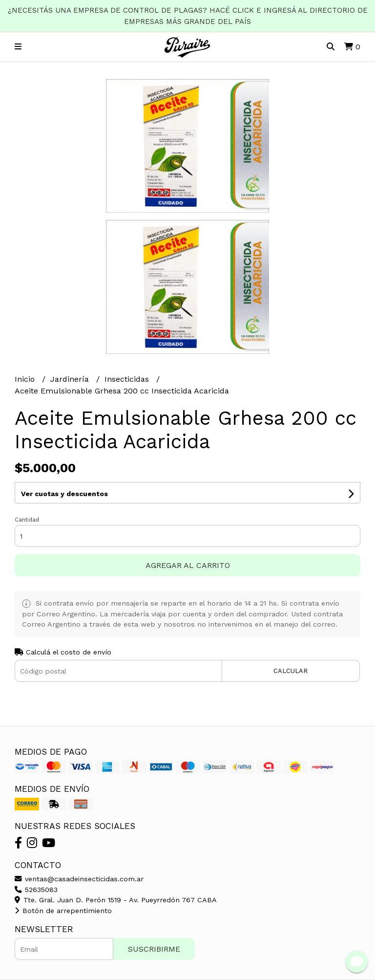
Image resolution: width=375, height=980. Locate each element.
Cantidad (27, 520)
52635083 (36, 890)
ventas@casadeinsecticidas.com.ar (79, 879)
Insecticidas (128, 379)
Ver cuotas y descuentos (64, 494)
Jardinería (71, 379)
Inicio (26, 379)
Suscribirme (154, 949)
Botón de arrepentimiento (63, 911)
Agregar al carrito (188, 565)
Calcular (291, 671)
